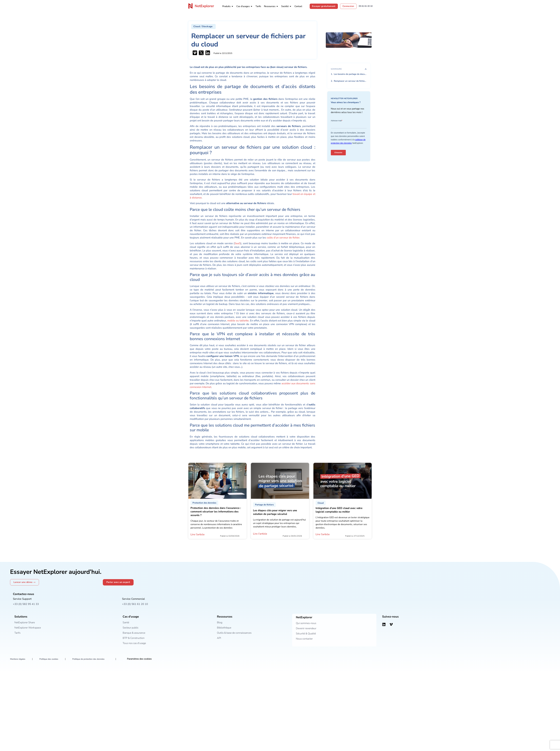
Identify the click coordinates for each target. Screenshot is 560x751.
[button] (203, 27)
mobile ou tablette (238, 321)
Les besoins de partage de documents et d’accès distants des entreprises (350, 74)
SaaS (238, 243)
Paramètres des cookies (141, 659)
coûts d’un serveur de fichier (283, 238)
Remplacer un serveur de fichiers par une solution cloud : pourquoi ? (350, 81)
